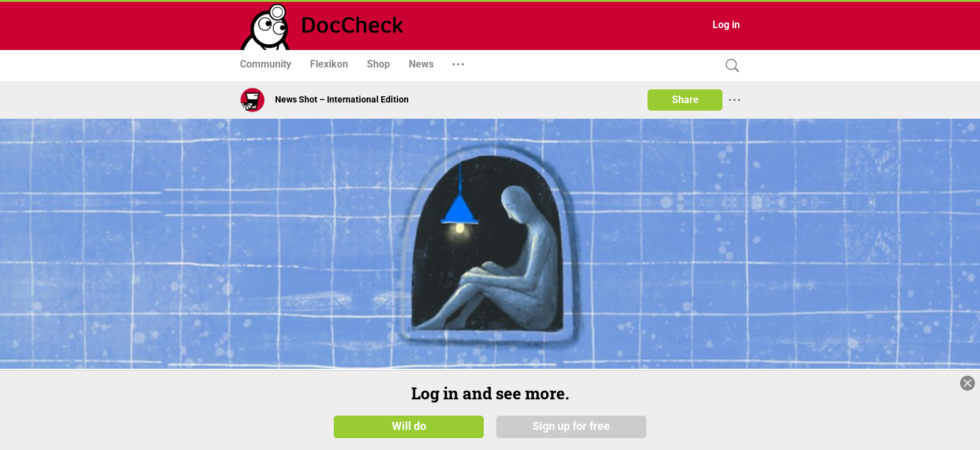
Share (685, 100)
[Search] (729, 66)
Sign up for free (571, 431)
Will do (409, 431)
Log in (726, 25)
